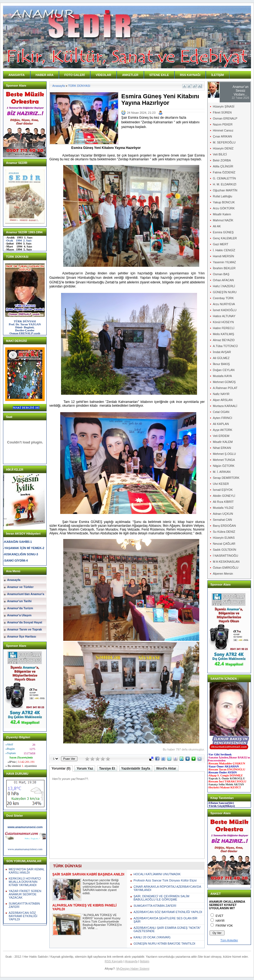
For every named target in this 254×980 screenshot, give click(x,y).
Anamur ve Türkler (20, 587)
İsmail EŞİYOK (223, 490)
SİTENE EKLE (159, 75)
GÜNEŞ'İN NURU (225, 292)
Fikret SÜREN (222, 112)
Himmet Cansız (223, 130)
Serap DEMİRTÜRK (226, 478)
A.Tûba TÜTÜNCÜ (225, 346)
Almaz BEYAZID (224, 340)
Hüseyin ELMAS (224, 538)
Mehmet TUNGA (224, 460)
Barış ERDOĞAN (224, 526)
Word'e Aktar (166, 768)
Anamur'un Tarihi (19, 601)
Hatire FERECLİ (224, 328)
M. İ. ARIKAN (222, 472)
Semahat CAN (222, 520)
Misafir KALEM (223, 442)
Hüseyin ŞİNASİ (224, 106)
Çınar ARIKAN (222, 136)
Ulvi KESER (221, 484)
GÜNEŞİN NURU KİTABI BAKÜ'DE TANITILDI (164, 944)
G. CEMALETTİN (224, 178)
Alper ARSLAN (223, 400)
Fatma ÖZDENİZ (224, 172)
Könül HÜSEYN (223, 322)
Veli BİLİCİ (220, 154)
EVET (220, 916)
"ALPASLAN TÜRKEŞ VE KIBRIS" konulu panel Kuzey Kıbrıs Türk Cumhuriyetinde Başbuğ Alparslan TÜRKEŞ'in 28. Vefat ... (102, 921)
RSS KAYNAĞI (190, 75)
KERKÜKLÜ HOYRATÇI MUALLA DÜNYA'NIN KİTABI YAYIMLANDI (25, 882)
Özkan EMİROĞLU (226, 568)
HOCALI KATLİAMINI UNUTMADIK (157, 874)
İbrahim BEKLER (224, 268)
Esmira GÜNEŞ (223, 232)
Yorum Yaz (85, 768)
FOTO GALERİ (75, 75)
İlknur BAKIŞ (221, 364)
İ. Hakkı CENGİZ (224, 250)
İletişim (145, 961)
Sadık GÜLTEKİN (224, 550)
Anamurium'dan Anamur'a (26, 594)
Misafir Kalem (222, 214)
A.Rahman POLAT (225, 388)
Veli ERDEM (221, 436)
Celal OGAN (221, 412)
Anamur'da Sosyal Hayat (25, 622)
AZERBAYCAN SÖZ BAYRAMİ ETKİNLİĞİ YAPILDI (23, 916)
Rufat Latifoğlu (223, 196)
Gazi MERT (221, 244)
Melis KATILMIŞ (223, 334)
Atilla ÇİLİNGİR (223, 166)
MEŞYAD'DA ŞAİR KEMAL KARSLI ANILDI (27, 871)
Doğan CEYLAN (224, 370)
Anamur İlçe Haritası (22, 636)
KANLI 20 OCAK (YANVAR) (152, 937)
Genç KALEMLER (225, 238)
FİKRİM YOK (224, 926)
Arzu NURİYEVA (224, 304)
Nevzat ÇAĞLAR (224, 544)
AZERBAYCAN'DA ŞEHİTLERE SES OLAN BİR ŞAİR (165, 920)
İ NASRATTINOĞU (226, 556)
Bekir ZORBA (222, 160)
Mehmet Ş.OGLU (224, 454)
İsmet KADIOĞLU (225, 310)
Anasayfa (14, 580)
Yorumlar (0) (61, 768)
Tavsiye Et (107, 768)
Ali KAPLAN (221, 424)
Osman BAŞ (221, 274)
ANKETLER (130, 75)
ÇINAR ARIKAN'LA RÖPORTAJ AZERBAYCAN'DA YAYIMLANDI (167, 888)
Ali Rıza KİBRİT (223, 502)
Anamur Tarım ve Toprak (25, 629)
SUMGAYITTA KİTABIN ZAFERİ (155, 906)
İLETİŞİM (217, 75)
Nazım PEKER (223, 124)
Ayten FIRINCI (223, 418)
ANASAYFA (17, 75)
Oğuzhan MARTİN (225, 190)
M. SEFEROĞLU (224, 142)
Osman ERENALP (225, 118)
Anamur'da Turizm (20, 608)
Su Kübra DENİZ (224, 532)
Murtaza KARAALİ (225, 406)
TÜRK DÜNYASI (79, 86)
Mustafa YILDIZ (223, 508)
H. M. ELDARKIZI (225, 184)
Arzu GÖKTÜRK (224, 208)
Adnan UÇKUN (223, 514)
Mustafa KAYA (222, 376)
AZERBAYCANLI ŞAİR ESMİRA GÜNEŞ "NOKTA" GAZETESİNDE (167, 929)
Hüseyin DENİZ (223, 148)
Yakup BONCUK (224, 202)
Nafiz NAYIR (221, 394)
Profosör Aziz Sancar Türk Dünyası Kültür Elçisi (165, 880)
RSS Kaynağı (114, 961)
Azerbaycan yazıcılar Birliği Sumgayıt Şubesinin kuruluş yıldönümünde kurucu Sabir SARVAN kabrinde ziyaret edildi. (101, 887)
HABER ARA (45, 75)
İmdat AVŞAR (222, 352)
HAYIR (220, 921)
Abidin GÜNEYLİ (224, 496)
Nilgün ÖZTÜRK (224, 466)
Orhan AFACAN (223, 280)
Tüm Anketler (229, 940)
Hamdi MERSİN (223, 256)
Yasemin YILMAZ (224, 262)
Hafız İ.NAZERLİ (224, 286)
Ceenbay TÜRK (223, 298)
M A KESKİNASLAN (226, 562)
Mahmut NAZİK (223, 220)
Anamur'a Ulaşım (19, 615)
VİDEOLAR (103, 75)
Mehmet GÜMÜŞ (224, 382)
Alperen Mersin (223, 574)
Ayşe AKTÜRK (223, 430)
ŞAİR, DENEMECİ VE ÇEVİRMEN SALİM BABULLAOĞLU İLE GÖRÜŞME (161, 898)
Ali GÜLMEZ (221, 358)
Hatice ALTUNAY (224, 316)
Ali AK (217, 226)
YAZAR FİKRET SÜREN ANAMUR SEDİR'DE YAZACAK (25, 894)
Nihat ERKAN (222, 448)
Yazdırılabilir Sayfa (136, 768)
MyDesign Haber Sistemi (133, 969)
